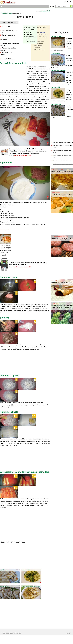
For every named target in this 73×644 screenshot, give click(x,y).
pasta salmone (5, 586)
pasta (10, 13)
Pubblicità (69, 633)
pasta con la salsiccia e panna (31, 586)
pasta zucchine (26, 570)
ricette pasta (4, 570)
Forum (52, 6)
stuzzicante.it (46, 11)
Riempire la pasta (9, 412)
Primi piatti (4, 13)
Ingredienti (6, 162)
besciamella (43, 33)
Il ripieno (5, 318)
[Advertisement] (18, 11)
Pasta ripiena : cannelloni (13, 63)
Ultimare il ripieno (10, 375)
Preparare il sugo (9, 277)
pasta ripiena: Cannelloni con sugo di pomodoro (25, 472)
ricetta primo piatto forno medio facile (63, 161)
